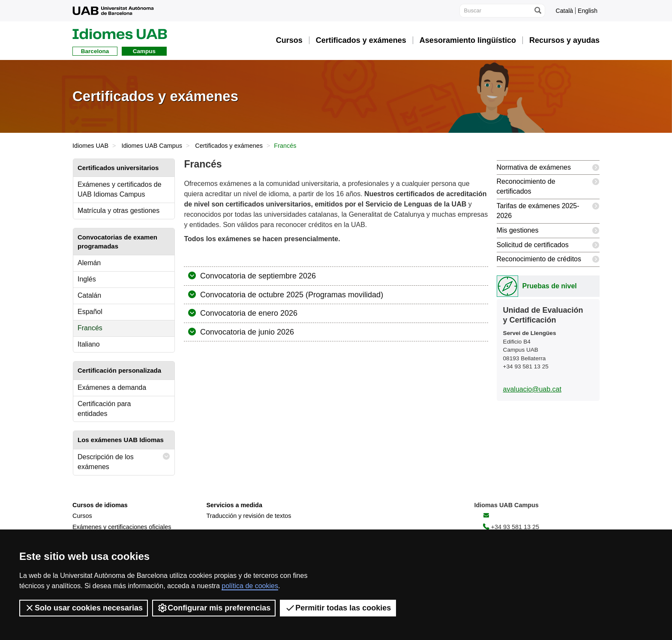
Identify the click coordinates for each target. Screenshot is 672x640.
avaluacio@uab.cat (532, 389)
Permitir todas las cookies (338, 608)
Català (564, 11)
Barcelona (95, 51)
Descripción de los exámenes (124, 460)
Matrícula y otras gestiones (118, 211)
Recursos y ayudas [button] (564, 40)
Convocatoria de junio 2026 (246, 332)
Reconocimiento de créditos (548, 259)
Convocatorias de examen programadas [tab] (117, 242)
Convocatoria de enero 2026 (248, 313)
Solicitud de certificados (548, 245)
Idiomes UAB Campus (152, 146)
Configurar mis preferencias (214, 608)
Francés (90, 328)
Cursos (82, 516)
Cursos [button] (289, 40)
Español (90, 312)
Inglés (87, 279)
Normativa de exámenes (548, 168)
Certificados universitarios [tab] (118, 168)
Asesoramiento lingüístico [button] (468, 40)
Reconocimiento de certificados (548, 185)
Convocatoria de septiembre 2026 (257, 276)
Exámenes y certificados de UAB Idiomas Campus (120, 189)
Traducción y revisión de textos (249, 516)
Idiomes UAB (90, 146)
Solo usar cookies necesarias (84, 608)
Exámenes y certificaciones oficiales (122, 527)
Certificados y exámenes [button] (361, 40)
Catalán (89, 295)
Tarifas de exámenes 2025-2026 (548, 209)
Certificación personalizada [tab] (119, 370)
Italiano (89, 344)
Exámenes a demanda (112, 387)
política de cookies (250, 586)
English (588, 11)
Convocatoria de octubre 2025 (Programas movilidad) (291, 295)
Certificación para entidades (104, 409)
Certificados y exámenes (229, 146)
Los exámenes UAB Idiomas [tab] (121, 440)
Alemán (89, 263)
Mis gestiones (548, 231)
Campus (144, 51)
